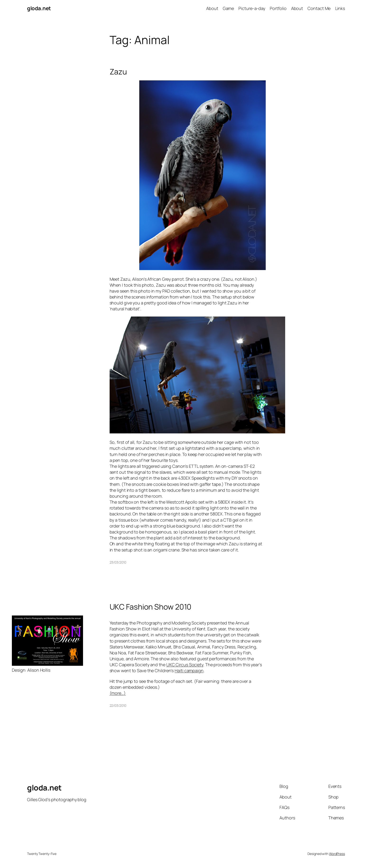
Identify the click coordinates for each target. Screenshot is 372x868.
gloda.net (39, 8)
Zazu (118, 72)
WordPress (337, 854)
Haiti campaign (189, 671)
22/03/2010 (118, 705)
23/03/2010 (118, 562)
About (212, 8)
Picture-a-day (252, 8)
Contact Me (319, 8)
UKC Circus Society (185, 665)
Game (228, 8)
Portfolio (278, 8)
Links (340, 8)
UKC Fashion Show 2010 (151, 607)
